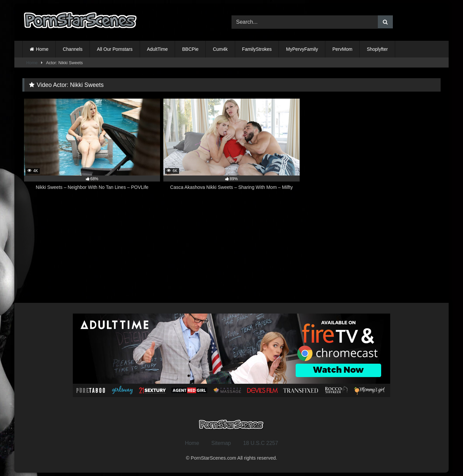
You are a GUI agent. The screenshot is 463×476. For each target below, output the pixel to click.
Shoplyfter (377, 49)
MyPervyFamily (302, 49)
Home (42, 49)
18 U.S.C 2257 (261, 443)
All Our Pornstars (115, 49)
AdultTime (158, 49)
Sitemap (221, 443)
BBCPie (190, 49)
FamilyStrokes (257, 49)
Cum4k (220, 49)
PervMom (342, 49)
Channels (73, 49)
